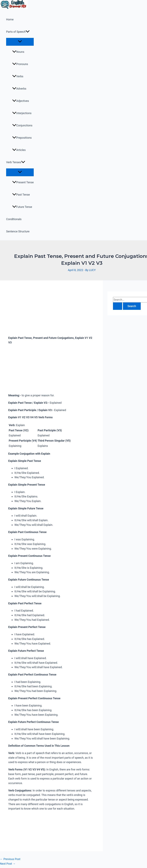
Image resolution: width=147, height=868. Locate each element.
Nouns (18, 52)
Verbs (18, 76)
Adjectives (21, 101)
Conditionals (14, 219)
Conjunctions (22, 125)
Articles (19, 150)
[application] (28, 32)
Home (10, 19)
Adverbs (19, 89)
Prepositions (22, 138)
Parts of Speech (18, 32)
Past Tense (21, 195)
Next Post (8, 864)
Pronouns (20, 64)
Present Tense (23, 182)
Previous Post (10, 859)
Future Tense (22, 207)
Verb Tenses (16, 162)
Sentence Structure (18, 231)
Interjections (22, 113)
